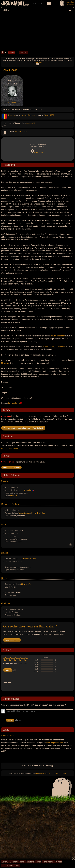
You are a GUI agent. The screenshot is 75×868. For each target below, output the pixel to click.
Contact (63, 773)
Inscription (70, 2)
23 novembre (26, 115)
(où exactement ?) (22, 131)
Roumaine (28, 490)
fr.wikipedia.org (14, 403)
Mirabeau (5, 363)
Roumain (12, 115)
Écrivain (27, 513)
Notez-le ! (12, 103)
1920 (33, 115)
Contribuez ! (39, 153)
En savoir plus (37, 62)
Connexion (70, 5)
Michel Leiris (61, 347)
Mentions (44, 773)
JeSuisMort (13, 4)
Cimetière (11, 52)
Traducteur (41, 513)
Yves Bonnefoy (49, 347)
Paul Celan (23, 52)
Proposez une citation (10, 448)
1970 (52, 115)
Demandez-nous (12, 640)
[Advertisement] (37, 31)
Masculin (14, 496)
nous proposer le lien (55, 743)
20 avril (47, 115)
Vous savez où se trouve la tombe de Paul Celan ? (23, 428)
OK (37, 64)
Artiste (21, 513)
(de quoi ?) (31, 123)
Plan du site (54, 773)
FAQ (37, 773)
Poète (34, 513)
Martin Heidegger (58, 336)
